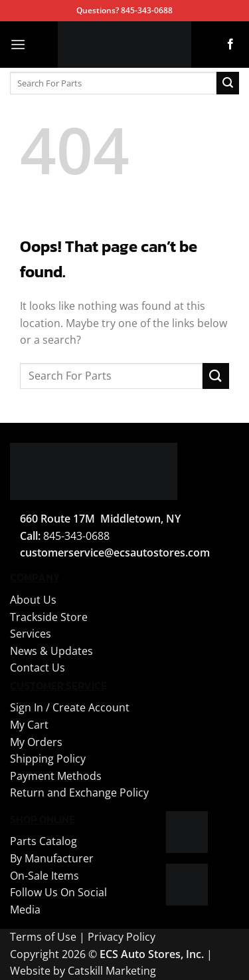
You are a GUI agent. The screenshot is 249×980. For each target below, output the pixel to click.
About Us (33, 600)
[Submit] (228, 83)
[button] (18, 44)
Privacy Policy (122, 937)
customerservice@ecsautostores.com (115, 552)
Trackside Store (49, 617)
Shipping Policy (48, 759)
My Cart (29, 725)
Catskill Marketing (112, 971)
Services (31, 634)
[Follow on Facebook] (230, 45)
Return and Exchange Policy (79, 793)
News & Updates (51, 651)
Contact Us (38, 668)
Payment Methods (56, 776)
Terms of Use (43, 937)
